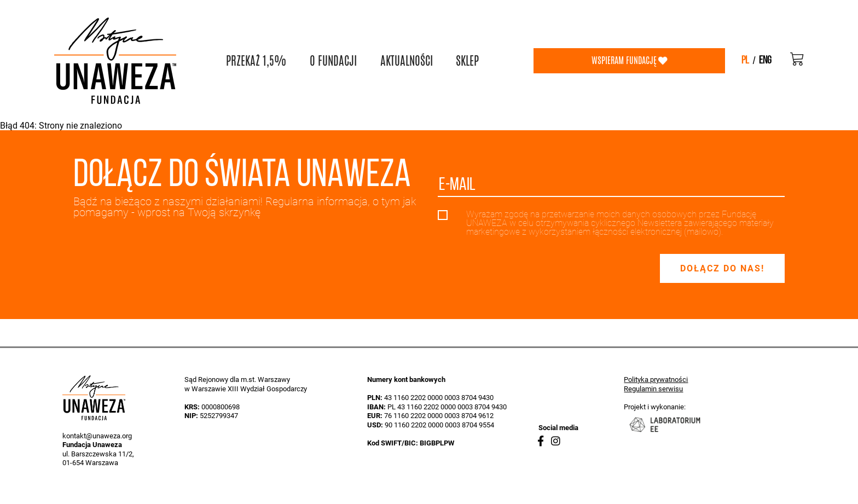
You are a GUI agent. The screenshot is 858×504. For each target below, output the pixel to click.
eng (765, 61)
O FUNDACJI (333, 61)
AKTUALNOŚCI (407, 61)
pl (745, 61)
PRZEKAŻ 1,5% (256, 61)
